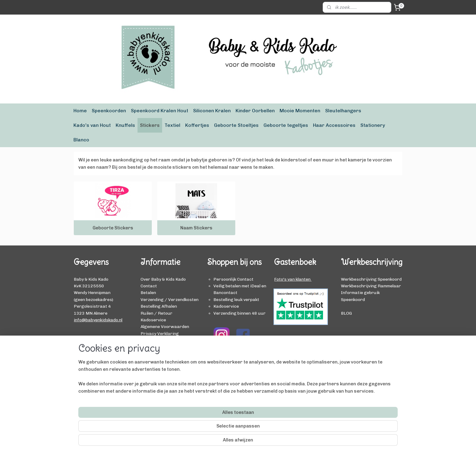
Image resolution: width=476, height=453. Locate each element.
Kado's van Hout (92, 125)
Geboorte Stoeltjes (236, 125)
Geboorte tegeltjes (286, 125)
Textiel (172, 125)
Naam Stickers (196, 228)
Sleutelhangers (343, 111)
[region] (198, 428)
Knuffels (125, 125)
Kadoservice (153, 320)
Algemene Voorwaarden (165, 326)
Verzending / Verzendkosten (170, 299)
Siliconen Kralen (212, 111)
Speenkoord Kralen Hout (160, 111)
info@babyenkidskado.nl (98, 320)
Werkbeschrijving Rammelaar (371, 286)
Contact (149, 286)
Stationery (373, 125)
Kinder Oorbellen (255, 111)
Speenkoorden (109, 111)
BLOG (346, 313)
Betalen (148, 292)
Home (80, 111)
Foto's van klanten (293, 279)
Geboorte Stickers (113, 228)
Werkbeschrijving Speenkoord (371, 279)
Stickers (150, 125)
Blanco (81, 140)
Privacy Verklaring (160, 333)
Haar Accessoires (334, 125)
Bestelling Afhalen (159, 306)
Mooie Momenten (300, 111)
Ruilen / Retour (156, 313)
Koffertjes (197, 125)
